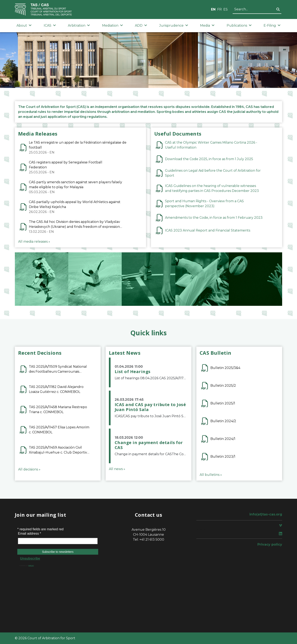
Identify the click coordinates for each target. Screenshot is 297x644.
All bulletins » (211, 475)
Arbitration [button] (79, 25)
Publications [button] (239, 25)
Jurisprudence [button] (174, 25)
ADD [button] (141, 25)
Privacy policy (270, 544)
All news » (117, 469)
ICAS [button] (50, 25)
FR (219, 9)
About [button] (24, 25)
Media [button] (207, 25)
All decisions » (29, 469)
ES (226, 9)
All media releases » (34, 242)
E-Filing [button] (272, 25)
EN (213, 9)
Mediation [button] (113, 25)
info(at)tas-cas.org (266, 514)
